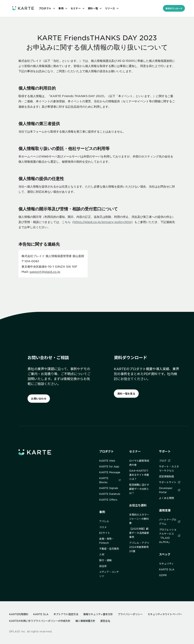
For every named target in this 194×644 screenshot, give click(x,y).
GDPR (163, 575)
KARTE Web (107, 461)
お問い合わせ (39, 399)
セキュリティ (166, 563)
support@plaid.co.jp (45, 272)
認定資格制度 (166, 476)
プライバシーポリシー (130, 614)
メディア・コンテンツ (109, 574)
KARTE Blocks (110, 480)
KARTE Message (110, 472)
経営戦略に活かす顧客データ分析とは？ (139, 489)
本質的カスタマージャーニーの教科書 (139, 519)
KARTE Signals (109, 488)
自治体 (103, 566)
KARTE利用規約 (19, 614)
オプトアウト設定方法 (66, 614)
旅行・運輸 (105, 560)
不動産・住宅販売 (109, 549)
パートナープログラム (170, 522)
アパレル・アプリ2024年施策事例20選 (139, 547)
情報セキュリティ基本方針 (98, 614)
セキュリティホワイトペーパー (165, 614)
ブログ (165, 461)
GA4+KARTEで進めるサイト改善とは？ (139, 475)
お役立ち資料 (138, 505)
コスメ (103, 527)
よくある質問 (166, 498)
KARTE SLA (167, 569)
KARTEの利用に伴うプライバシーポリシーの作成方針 (40, 621)
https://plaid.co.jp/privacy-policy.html (102, 222)
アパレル (104, 521)
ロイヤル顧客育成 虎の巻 (139, 463)
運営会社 (105, 621)
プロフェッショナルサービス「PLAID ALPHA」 (170, 536)
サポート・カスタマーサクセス (169, 468)
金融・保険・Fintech (107, 541)
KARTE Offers (108, 500)
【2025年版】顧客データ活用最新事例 (139, 533)
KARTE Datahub (110, 494)
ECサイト (105, 533)
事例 (102, 512)
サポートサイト (170, 482)
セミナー (135, 451)
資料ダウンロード (174, 8)
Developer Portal (170, 490)
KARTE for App (109, 466)
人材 (102, 554)
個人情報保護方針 (85, 621)
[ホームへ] (23, 8)
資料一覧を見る (126, 394)
